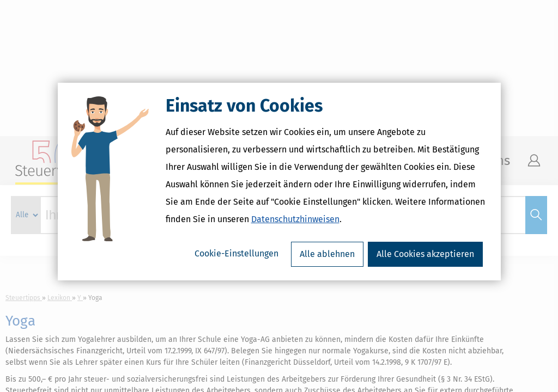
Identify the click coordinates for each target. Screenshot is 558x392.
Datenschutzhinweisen (295, 234)
